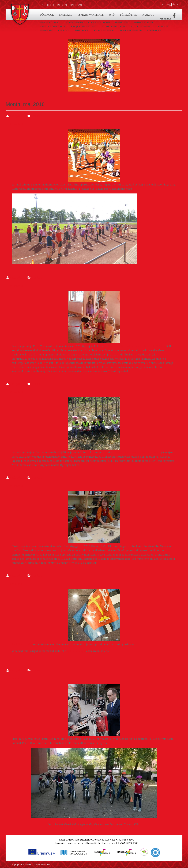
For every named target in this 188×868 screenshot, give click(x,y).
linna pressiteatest (119, 743)
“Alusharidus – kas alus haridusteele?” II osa (138, 346)
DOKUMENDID (130, 22)
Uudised (37, 116)
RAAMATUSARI (106, 22)
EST (164, 4)
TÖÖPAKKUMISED (51, 18)
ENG (169, 4)
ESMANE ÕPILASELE (96, 26)
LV (178, 4)
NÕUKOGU (47, 26)
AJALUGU (69, 22)
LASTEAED (66, 15)
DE (174, 4)
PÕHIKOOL (47, 15)
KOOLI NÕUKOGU (155, 22)
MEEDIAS (86, 22)
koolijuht (16, 116)
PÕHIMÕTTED (49, 22)
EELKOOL (101, 15)
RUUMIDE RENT (69, 26)
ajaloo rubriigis (76, 651)
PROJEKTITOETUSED (127, 26)
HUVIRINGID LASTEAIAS (55, 30)
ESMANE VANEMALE (138, 18)
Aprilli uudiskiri (22, 644)
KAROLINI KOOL (142, 15)
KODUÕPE (84, 15)
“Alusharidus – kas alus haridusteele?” (137, 452)
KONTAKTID (75, 18)
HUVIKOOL (119, 15)
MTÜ (160, 18)
